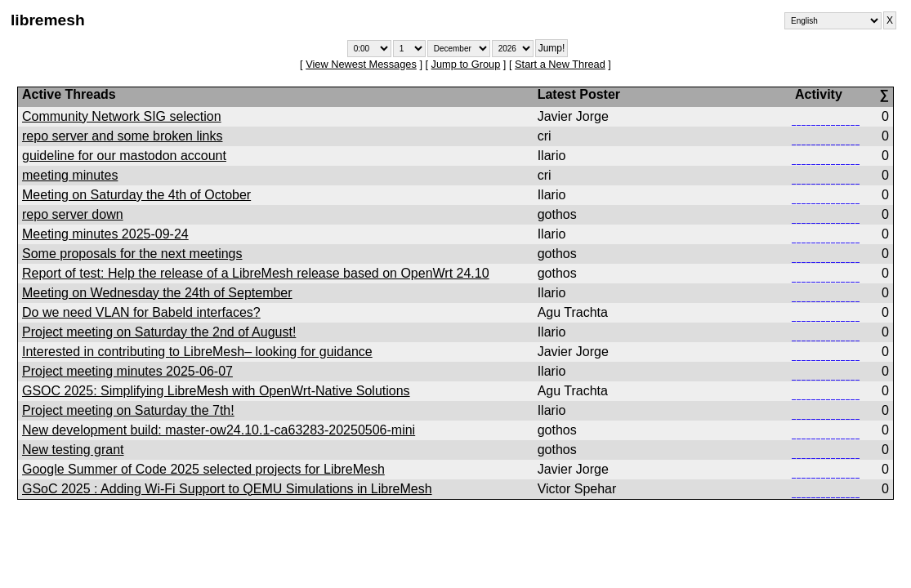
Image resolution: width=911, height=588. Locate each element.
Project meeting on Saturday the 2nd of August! (159, 332)
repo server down (73, 214)
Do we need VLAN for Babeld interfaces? (141, 312)
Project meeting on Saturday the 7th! (128, 410)
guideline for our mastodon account (124, 156)
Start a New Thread (560, 64)
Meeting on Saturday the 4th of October (136, 195)
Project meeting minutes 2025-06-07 (127, 371)
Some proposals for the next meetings (132, 254)
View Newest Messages (361, 64)
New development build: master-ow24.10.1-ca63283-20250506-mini (219, 430)
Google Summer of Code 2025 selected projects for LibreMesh (203, 469)
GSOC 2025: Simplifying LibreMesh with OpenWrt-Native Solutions (216, 391)
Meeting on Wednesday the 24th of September (157, 293)
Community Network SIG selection (122, 116)
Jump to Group (466, 64)
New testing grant (73, 450)
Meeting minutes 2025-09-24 (105, 234)
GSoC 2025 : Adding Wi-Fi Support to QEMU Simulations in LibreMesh (227, 489)
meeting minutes (70, 175)
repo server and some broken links (122, 136)
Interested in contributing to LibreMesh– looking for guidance (197, 352)
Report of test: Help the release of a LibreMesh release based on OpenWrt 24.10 (256, 273)
